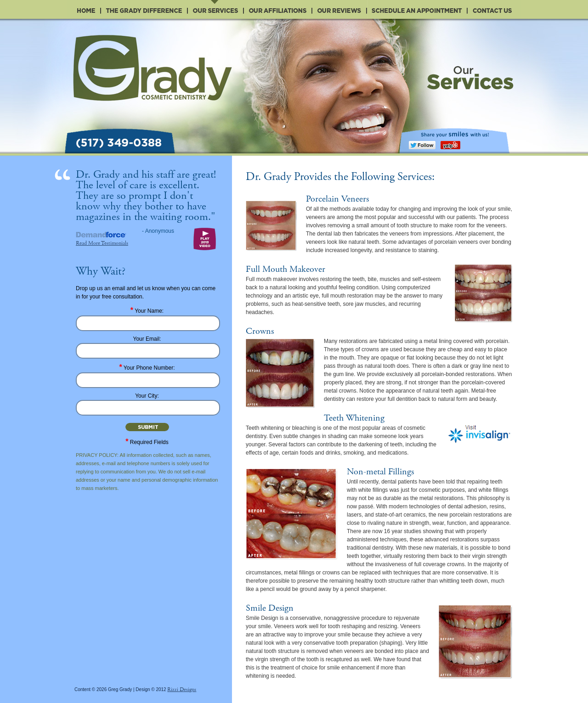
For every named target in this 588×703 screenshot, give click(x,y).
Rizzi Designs (182, 689)
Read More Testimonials (102, 243)
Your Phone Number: (147, 368)
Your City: (147, 396)
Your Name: (147, 311)
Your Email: (147, 339)
